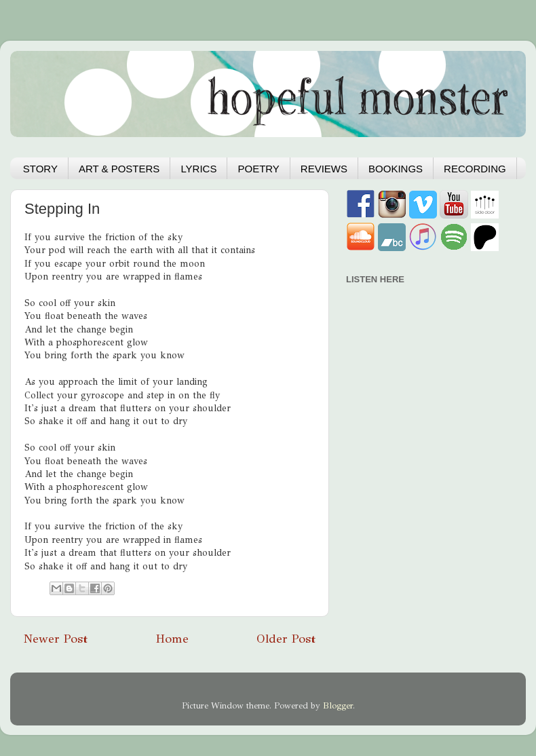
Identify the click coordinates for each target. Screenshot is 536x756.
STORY (40, 169)
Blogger (338, 705)
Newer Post (56, 639)
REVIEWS (324, 169)
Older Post (286, 639)
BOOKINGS (396, 169)
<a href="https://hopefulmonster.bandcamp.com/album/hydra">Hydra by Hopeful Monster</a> (424, 367)
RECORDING (475, 169)
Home (172, 639)
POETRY (258, 169)
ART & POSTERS (119, 169)
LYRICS (198, 169)
